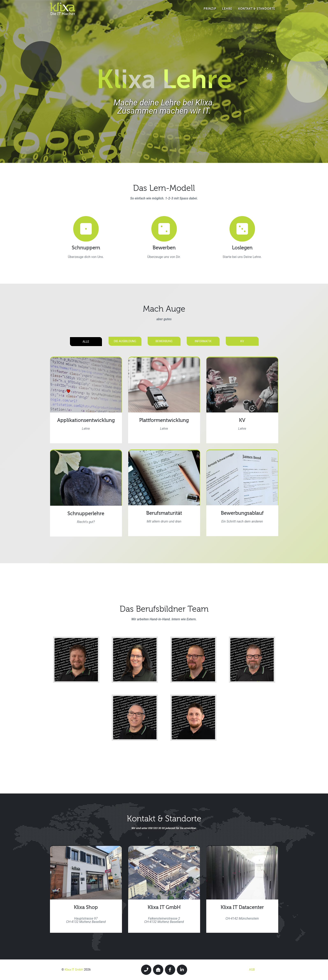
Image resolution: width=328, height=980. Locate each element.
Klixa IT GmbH (74, 970)
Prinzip (210, 12)
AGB (252, 970)
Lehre (227, 12)
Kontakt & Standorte (257, 12)
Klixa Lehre (164, 79)
